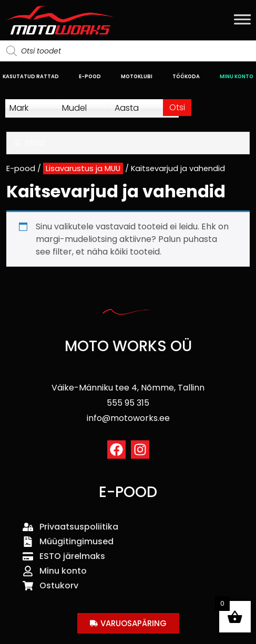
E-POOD (90, 76)
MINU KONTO (237, 76)
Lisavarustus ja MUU (83, 168)
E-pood (21, 168)
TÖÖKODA (186, 76)
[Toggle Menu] (242, 19)
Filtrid (29, 143)
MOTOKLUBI (137, 76)
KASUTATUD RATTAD (31, 76)
